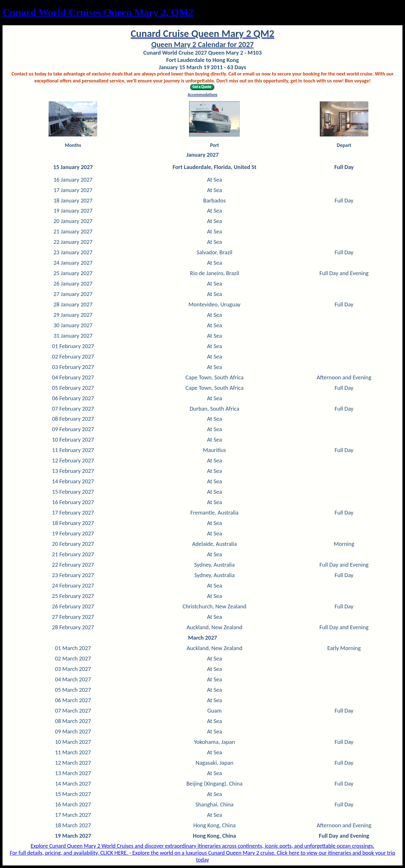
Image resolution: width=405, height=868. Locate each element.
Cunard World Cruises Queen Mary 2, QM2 (98, 12)
